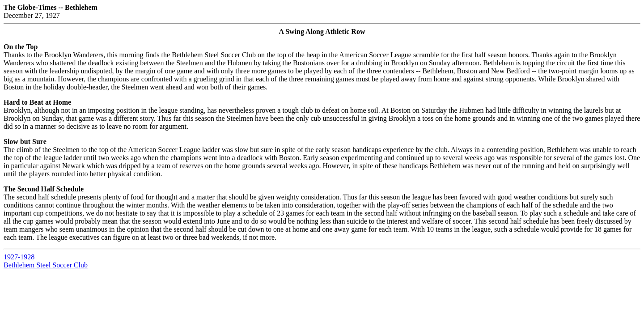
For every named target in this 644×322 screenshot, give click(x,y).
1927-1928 (19, 257)
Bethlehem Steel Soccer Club (46, 265)
